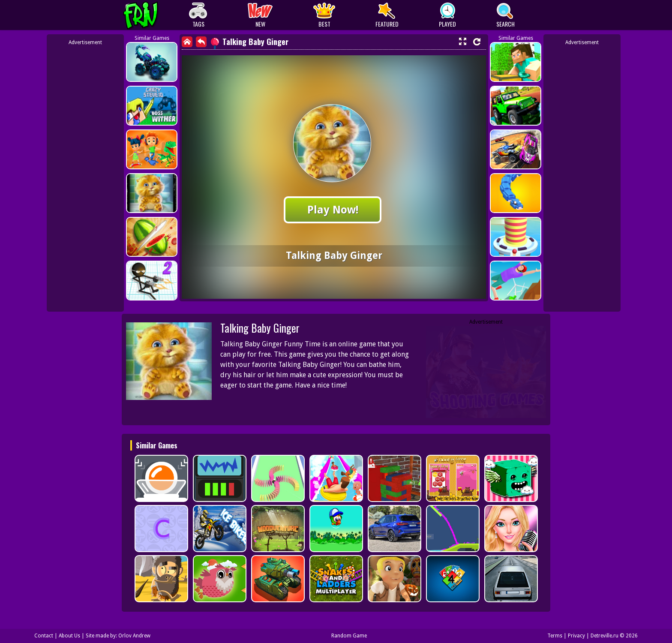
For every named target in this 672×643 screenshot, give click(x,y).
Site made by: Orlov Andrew (118, 636)
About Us (69, 636)
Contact (44, 636)
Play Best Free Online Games (157, 15)
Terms (555, 636)
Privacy (576, 636)
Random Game (349, 636)
